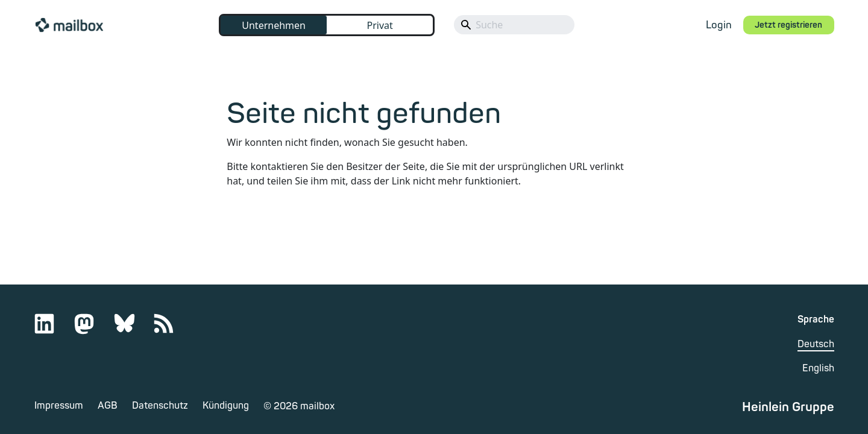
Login (719, 25)
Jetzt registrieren (788, 25)
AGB (108, 406)
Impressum (59, 406)
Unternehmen (274, 25)
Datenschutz (160, 406)
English (818, 368)
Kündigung (226, 406)
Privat (379, 25)
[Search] (514, 25)
